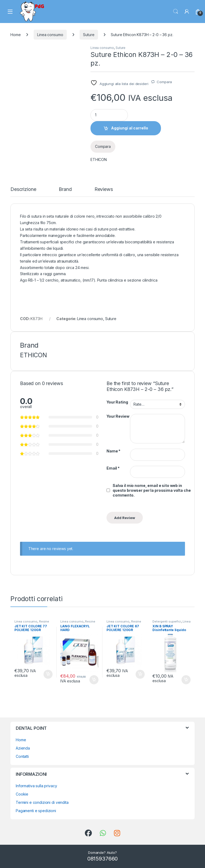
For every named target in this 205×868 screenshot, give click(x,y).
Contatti (22, 756)
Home (15, 35)
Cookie (22, 794)
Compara (164, 82)
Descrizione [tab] (23, 189)
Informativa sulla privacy (36, 786)
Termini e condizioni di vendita (42, 802)
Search (176, 11)
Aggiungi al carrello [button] (48, 674)
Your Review (118, 416)
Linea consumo (50, 35)
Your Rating (117, 402)
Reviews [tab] (104, 189)
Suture (89, 35)
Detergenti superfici (167, 621)
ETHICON (99, 160)
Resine (44, 621)
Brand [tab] (65, 189)
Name (113, 451)
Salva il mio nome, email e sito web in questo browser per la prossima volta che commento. (152, 490)
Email (113, 468)
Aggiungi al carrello (130, 128)
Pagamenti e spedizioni (36, 811)
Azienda (23, 748)
